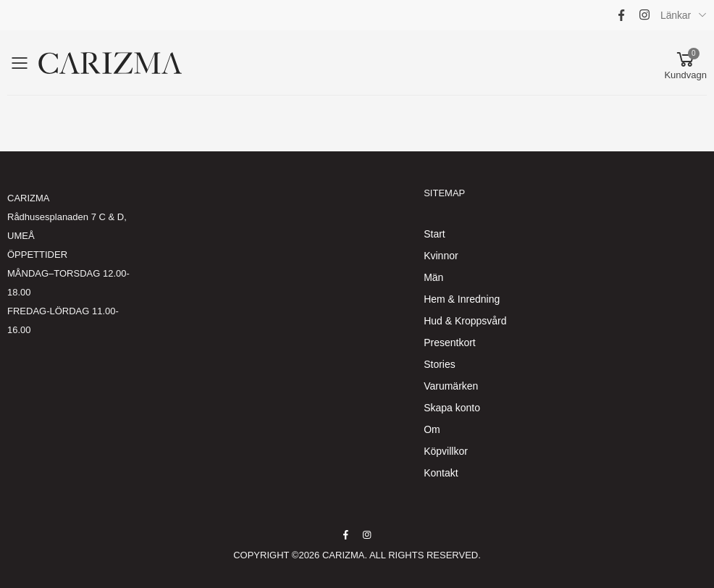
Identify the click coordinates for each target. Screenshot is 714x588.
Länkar (676, 15)
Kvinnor (441, 256)
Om (432, 429)
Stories (440, 364)
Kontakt (441, 473)
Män (433, 277)
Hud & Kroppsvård (465, 321)
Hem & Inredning (462, 299)
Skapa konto (452, 408)
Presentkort (450, 343)
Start (434, 234)
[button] (685, 63)
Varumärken (451, 386)
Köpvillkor (446, 451)
